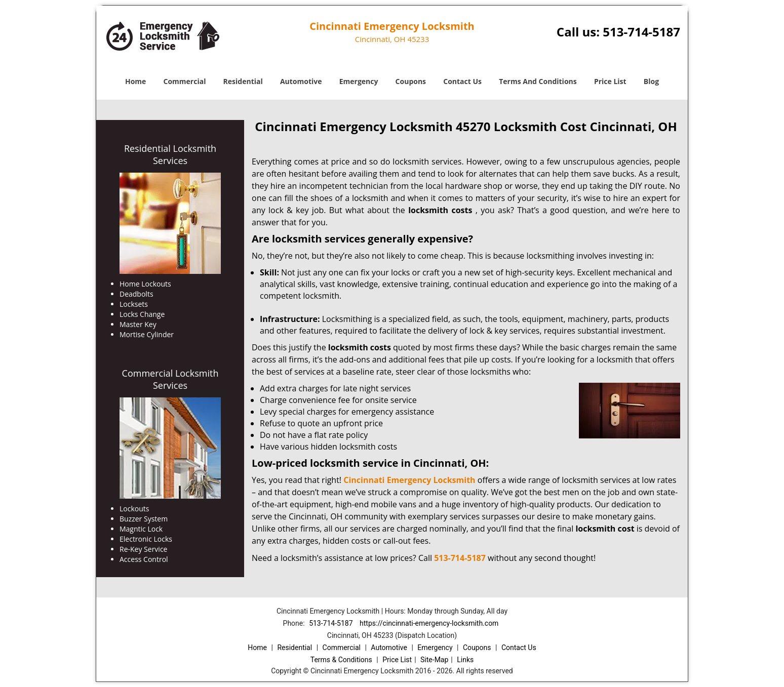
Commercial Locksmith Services (170, 379)
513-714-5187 (641, 32)
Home (135, 81)
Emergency (359, 81)
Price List (610, 81)
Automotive (301, 81)
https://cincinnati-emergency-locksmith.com (429, 623)
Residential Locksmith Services (170, 154)
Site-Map (434, 660)
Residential (243, 81)
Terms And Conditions (538, 81)
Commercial (185, 81)
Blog (651, 81)
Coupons (411, 81)
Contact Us (462, 81)
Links (465, 660)
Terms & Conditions (341, 660)
